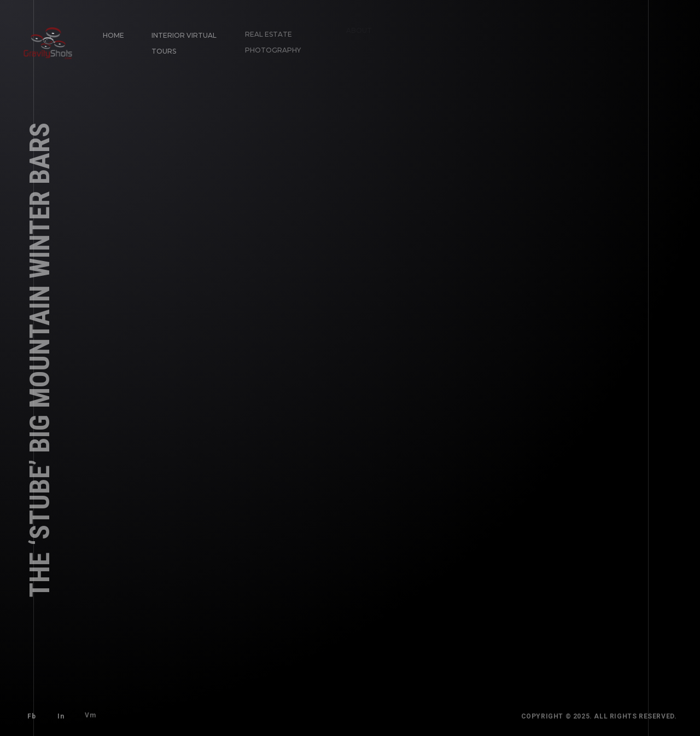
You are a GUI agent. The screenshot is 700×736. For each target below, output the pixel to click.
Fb (30, 715)
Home (112, 34)
